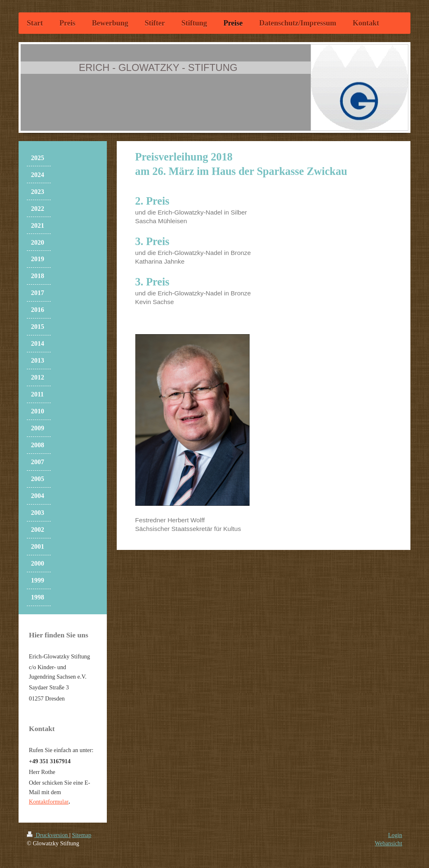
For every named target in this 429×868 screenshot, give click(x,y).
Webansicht (389, 843)
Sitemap (81, 835)
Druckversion (48, 835)
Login (395, 835)
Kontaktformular (49, 802)
